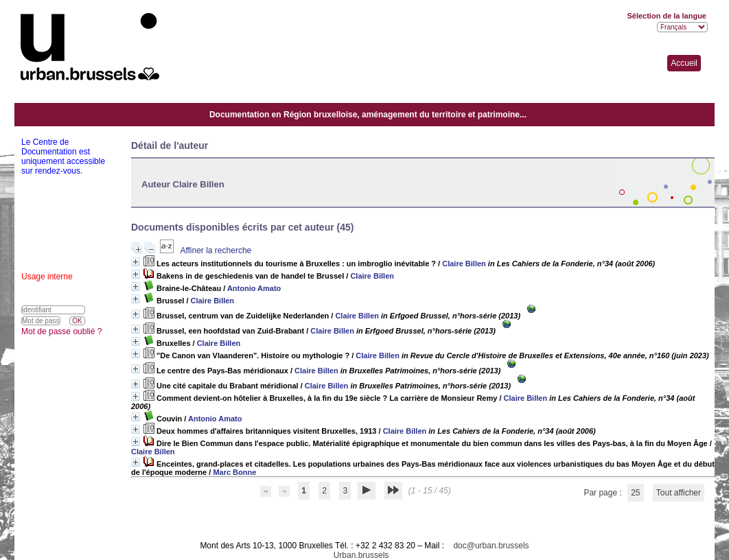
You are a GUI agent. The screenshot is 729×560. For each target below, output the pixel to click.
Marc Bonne (234, 472)
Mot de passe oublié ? (61, 331)
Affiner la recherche (216, 250)
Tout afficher (679, 493)
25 (635, 493)
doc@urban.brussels (491, 546)
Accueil (684, 63)
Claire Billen (464, 264)
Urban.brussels (361, 555)
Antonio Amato (254, 288)
